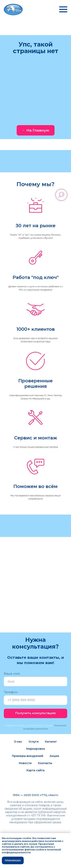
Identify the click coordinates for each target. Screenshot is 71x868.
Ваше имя (12, 674)
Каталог (51, 742)
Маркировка (36, 749)
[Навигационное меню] (63, 9)
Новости (25, 763)
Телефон (11, 692)
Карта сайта (35, 770)
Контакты (45, 763)
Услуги (34, 742)
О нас (18, 742)
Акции (54, 756)
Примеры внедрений (28, 756)
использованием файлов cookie (23, 850)
